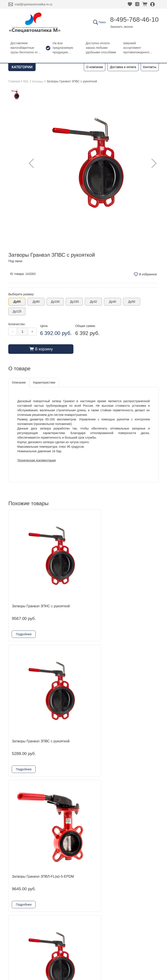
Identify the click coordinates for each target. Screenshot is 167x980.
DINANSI (55, 854)
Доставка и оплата (123, 67)
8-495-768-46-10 (134, 19)
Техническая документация (36, 460)
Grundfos (55, 896)
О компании (95, 67)
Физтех (54, 889)
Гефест (54, 875)
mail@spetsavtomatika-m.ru (33, 4)
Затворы (38, 81)
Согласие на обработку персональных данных (44, 952)
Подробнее (24, 593)
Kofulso (54, 868)
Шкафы (54, 903)
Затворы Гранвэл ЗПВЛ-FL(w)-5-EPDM (134, 563)
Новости (18, 868)
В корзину (41, 349)
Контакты (150, 67)
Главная (14, 81)
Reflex (53, 882)
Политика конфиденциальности (34, 946)
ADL (26, 81)
